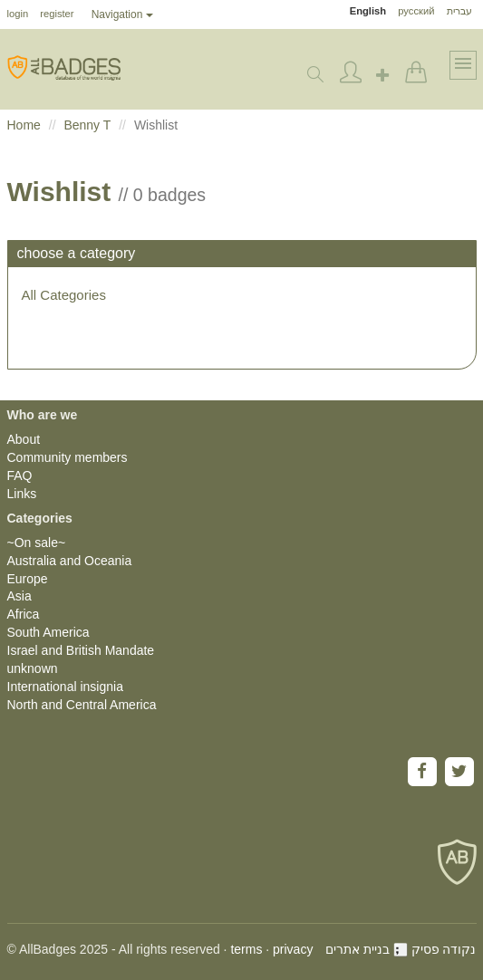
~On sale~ (37, 543)
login (18, 14)
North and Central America (82, 705)
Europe (28, 579)
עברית (459, 11)
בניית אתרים (367, 949)
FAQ (20, 476)
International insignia (65, 687)
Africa (24, 614)
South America (48, 632)
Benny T (87, 125)
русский (416, 11)
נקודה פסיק (444, 949)
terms (246, 949)
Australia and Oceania (70, 561)
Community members (68, 457)
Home (24, 125)
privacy (293, 949)
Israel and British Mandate (81, 650)
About (24, 439)
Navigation (122, 14)
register (57, 14)
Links (22, 494)
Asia (19, 596)
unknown (33, 668)
